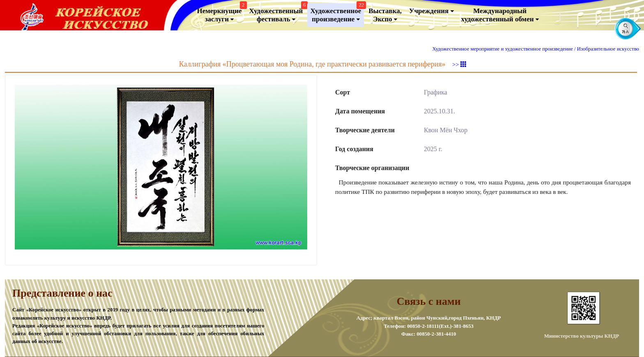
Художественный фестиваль (278, 13)
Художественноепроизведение (337, 13)
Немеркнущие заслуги (221, 13)
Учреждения (431, 11)
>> (459, 64)
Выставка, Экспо (385, 15)
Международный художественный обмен (500, 15)
